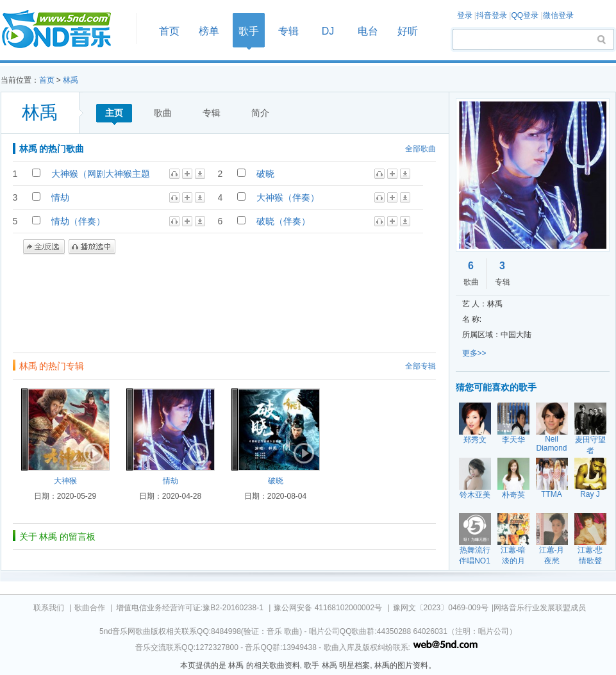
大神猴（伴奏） (288, 197)
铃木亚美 (475, 495)
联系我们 (49, 608)
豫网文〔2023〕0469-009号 (441, 608)
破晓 (265, 174)
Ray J (590, 494)
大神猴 (65, 481)
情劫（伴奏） (78, 221)
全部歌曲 (420, 149)
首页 (65, 30)
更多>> (474, 353)
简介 (260, 113)
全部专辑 (420, 366)
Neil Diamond (551, 444)
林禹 (71, 80)
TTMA (552, 494)
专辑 (288, 31)
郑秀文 (475, 440)
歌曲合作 (90, 608)
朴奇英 (513, 495)
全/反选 (44, 247)
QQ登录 (525, 15)
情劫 (60, 197)
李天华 (513, 440)
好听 (408, 31)
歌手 (249, 31)
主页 (114, 113)
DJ (328, 31)
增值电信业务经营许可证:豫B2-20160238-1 (190, 608)
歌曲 (163, 113)
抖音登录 (492, 15)
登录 (465, 15)
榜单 (209, 31)
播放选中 (92, 247)
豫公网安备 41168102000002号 (328, 608)
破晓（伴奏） (283, 221)
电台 (368, 31)
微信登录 (558, 15)
